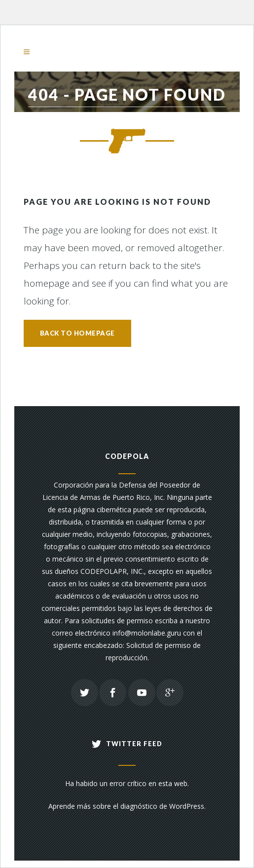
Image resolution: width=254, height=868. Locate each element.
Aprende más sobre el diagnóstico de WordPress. (127, 806)
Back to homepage (77, 333)
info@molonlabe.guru (147, 633)
